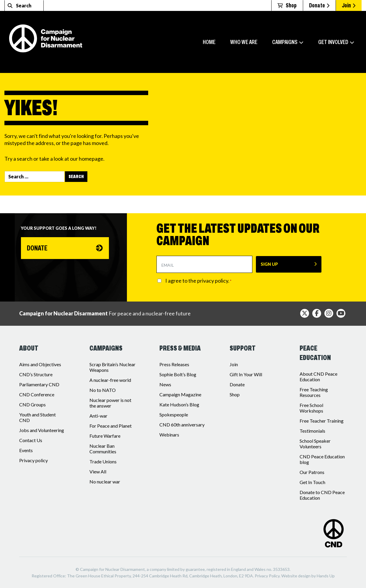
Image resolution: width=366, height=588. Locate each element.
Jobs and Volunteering (42, 430)
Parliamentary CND (39, 384)
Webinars (169, 435)
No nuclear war (105, 482)
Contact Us (31, 440)
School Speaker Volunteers (315, 444)
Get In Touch (312, 482)
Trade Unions (103, 461)
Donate (319, 5)
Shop (235, 394)
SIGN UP (269, 264)
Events (26, 450)
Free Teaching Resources (314, 392)
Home (209, 42)
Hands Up (326, 576)
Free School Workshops (311, 408)
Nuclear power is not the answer (110, 403)
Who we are (244, 42)
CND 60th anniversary (182, 425)
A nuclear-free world (110, 380)
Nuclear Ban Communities (103, 449)
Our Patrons (312, 472)
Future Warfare (105, 436)
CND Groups (32, 404)
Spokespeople (174, 414)
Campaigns (285, 42)
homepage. (92, 159)
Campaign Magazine (180, 394)
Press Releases (174, 364)
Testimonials (312, 431)
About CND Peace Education (318, 377)
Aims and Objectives (40, 364)
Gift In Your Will (246, 374)
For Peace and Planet (111, 426)
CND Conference (37, 394)
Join (349, 5)
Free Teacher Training (322, 421)
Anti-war (98, 416)
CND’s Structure (36, 374)
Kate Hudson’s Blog (179, 404)
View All (98, 471)
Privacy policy (34, 460)
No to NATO (103, 390)
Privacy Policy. (268, 576)
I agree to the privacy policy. (198, 281)
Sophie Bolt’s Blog (178, 374)
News (165, 384)
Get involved (333, 42)
